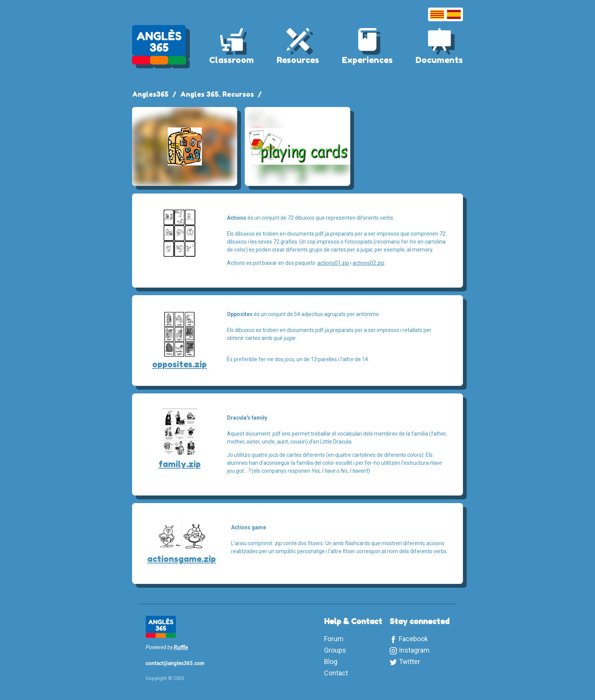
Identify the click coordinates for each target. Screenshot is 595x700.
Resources (298, 60)
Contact (336, 673)
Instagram (414, 650)
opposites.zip (179, 364)
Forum (334, 639)
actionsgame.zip (182, 559)
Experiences (367, 60)
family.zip (180, 464)
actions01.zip (333, 263)
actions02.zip (368, 263)
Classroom (231, 60)
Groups (335, 650)
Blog (331, 661)
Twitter (409, 661)
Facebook (413, 639)
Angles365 (150, 94)
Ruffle (181, 647)
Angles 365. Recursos (217, 94)
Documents (439, 60)
